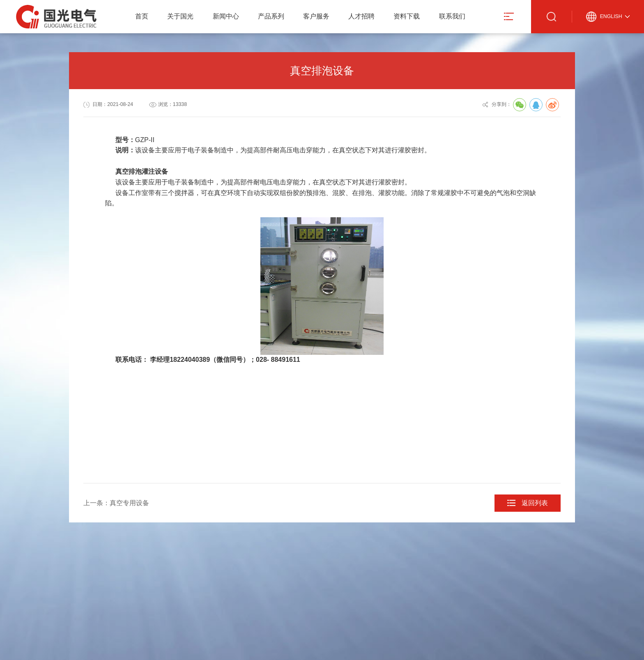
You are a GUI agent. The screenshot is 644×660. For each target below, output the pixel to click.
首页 (142, 16)
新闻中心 (226, 16)
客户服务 (316, 16)
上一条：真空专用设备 (116, 503)
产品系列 (271, 16)
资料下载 (407, 16)
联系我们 (452, 16)
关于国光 (180, 16)
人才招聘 (361, 16)
